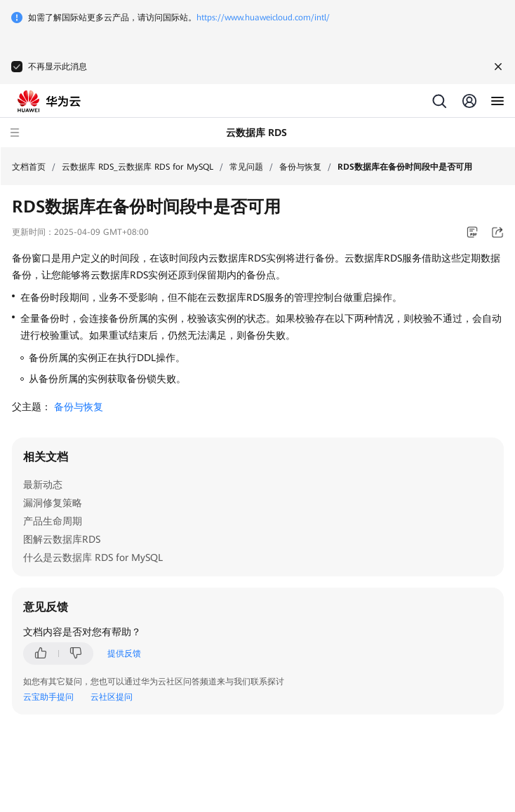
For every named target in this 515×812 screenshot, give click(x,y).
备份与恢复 (300, 167)
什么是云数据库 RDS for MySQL (93, 557)
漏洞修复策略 (53, 503)
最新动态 (43, 485)
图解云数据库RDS (62, 539)
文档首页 (29, 167)
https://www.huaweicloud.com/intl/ (263, 18)
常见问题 (246, 167)
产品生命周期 (53, 521)
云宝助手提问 (48, 697)
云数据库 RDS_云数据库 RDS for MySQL (138, 167)
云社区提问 (112, 697)
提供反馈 (124, 654)
